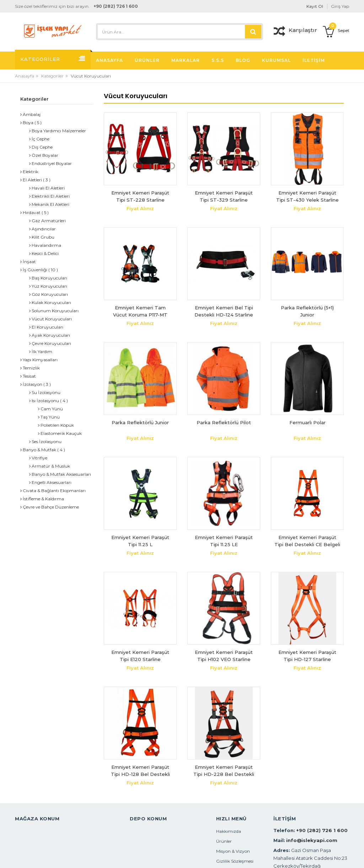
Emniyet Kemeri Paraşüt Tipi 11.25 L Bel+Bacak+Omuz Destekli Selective (140, 541)
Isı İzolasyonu (44, 401)
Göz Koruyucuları (49, 294)
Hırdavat (30, 212)
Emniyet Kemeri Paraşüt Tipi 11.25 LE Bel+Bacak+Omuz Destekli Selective (224, 541)
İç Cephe (39, 139)
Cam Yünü (50, 409)
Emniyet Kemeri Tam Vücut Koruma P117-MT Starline (140, 311)
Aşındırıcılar (42, 229)
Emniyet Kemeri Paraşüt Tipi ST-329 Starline (224, 196)
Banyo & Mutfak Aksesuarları (60, 474)
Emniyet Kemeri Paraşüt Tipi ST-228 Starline (140, 196)
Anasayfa (25, 76)
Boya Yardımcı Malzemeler (58, 131)
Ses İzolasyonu (45, 441)
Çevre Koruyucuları (50, 343)
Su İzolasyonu (45, 392)
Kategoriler (52, 76)
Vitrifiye (38, 458)
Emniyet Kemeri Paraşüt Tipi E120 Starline (140, 656)
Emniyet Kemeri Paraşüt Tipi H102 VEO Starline (224, 656)
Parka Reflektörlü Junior (140, 422)
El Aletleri (31, 180)
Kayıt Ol (315, 6)
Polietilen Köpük (56, 425)
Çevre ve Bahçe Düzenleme (50, 507)
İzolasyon (31, 384)
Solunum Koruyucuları (54, 311)
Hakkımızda (229, 831)
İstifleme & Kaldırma (42, 499)
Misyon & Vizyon (233, 851)
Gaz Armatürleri (47, 221)
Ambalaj (30, 114)
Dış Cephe (41, 147)
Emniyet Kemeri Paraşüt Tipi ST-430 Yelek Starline (307, 196)
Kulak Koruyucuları (50, 302)
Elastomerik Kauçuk (60, 433)
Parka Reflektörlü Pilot (224, 422)
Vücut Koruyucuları (50, 319)
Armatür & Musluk (50, 466)
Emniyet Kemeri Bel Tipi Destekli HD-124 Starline (224, 311)
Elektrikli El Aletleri (49, 196)
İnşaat (28, 262)
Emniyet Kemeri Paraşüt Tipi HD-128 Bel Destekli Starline (140, 771)
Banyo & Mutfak (38, 450)
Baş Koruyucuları (48, 278)
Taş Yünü (49, 417)
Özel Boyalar (44, 155)
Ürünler (224, 841)
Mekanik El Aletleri (49, 204)
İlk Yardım (41, 352)
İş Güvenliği (34, 270)
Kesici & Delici (44, 253)
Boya (27, 123)
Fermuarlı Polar (307, 422)
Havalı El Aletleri (47, 188)
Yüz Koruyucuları (48, 286)
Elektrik (29, 172)
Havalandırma (45, 245)
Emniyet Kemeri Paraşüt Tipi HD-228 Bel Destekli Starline (224, 771)
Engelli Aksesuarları (50, 482)
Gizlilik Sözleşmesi (235, 861)
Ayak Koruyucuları (50, 335)
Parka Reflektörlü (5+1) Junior (307, 311)
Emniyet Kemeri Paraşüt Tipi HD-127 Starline (307, 656)
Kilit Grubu (42, 237)
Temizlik (30, 368)
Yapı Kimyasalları (39, 360)
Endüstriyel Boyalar (50, 163)
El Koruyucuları (46, 327)
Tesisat (28, 376)
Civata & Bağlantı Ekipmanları (53, 491)
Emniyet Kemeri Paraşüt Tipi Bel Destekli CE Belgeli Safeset (307, 541)
